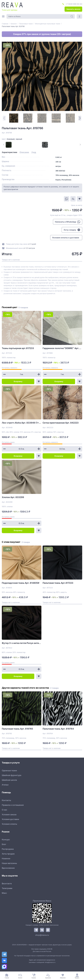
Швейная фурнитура (12, 775)
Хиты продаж (8, 854)
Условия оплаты (9, 824)
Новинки (6, 858)
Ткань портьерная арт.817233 (18, 348)
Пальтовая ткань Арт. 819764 (58, 729)
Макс (4, 893)
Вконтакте (7, 884)
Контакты (6, 800)
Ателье (5, 785)
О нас (4, 810)
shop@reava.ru (42, 935)
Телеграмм (7, 888)
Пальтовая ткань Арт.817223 (58, 583)
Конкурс (6, 840)
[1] (14, 118)
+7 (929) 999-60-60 (74, 4)
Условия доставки (10, 819)
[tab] (9, 152)
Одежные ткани (9, 770)
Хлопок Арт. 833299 (13, 497)
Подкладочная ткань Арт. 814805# (21, 583)
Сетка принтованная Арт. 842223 (61, 423)
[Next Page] (80, 118)
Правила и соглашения (13, 805)
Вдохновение (8, 868)
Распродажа (8, 849)
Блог (4, 844)
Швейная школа (9, 780)
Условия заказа (9, 814)
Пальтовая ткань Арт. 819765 (17, 729)
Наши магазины (9, 863)
